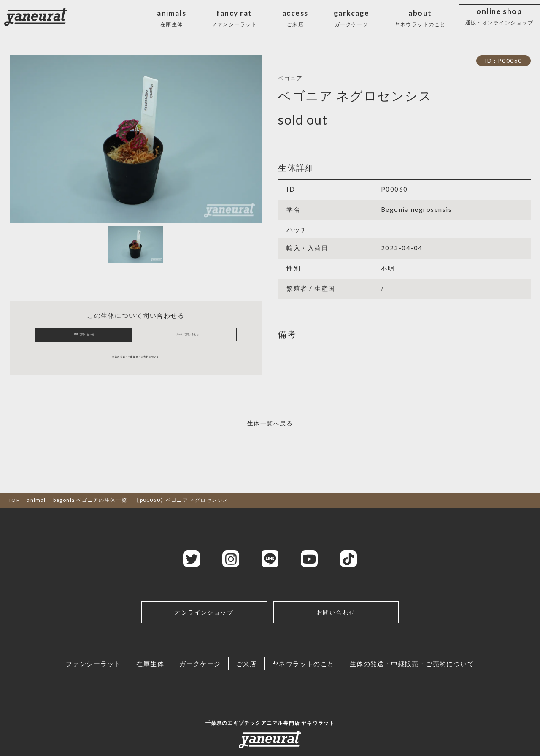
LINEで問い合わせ (84, 339)
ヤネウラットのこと (328, 678)
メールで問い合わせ (188, 339)
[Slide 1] (136, 244)
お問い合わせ (336, 624)
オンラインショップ (204, 624)
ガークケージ (193, 678)
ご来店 (255, 678)
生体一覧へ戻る (270, 433)
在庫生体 (126, 678)
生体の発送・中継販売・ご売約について (136, 364)
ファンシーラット (53, 678)
